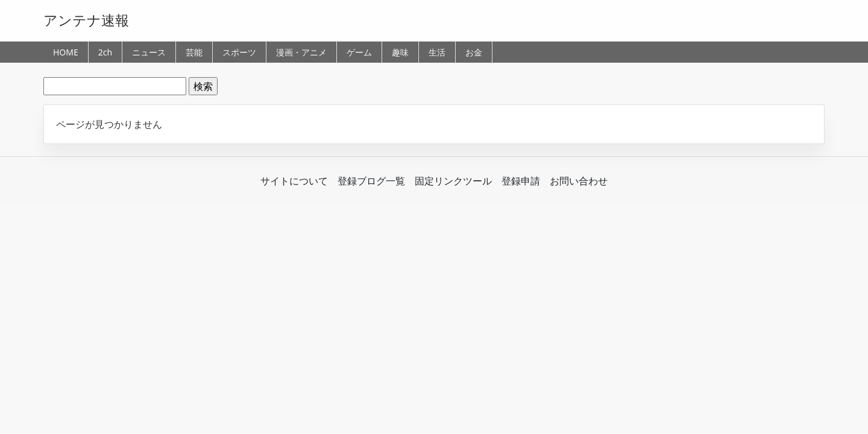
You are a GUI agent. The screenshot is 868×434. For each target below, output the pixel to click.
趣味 (400, 52)
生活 (437, 52)
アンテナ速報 (86, 20)
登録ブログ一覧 (371, 181)
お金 (474, 52)
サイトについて (294, 181)
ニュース (149, 52)
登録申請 (521, 181)
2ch (105, 52)
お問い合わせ (579, 181)
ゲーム (359, 52)
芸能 (194, 52)
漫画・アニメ (301, 52)
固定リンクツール (453, 181)
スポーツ (239, 52)
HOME (66, 52)
